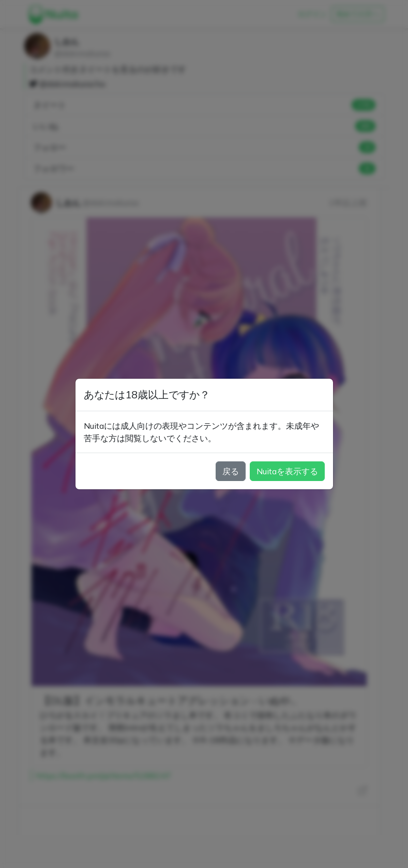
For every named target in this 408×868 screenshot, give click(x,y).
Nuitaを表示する (287, 471)
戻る (231, 471)
